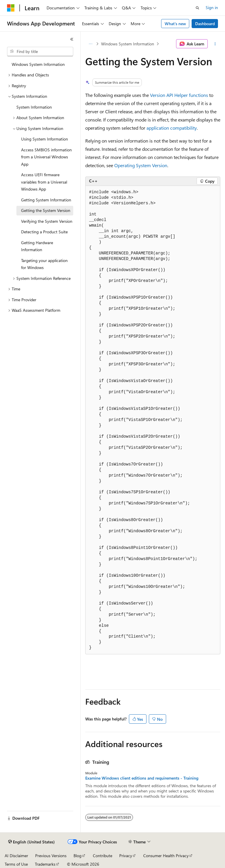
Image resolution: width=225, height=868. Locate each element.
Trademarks (45, 864)
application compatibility (172, 128)
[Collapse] (72, 39)
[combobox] (40, 52)
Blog (77, 856)
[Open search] (197, 8)
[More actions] (215, 44)
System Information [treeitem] (34, 107)
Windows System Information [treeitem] (38, 64)
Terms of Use (16, 864)
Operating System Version (141, 165)
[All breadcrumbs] (90, 44)
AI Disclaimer (16, 856)
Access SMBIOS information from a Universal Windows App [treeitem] (46, 157)
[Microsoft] (11, 8)
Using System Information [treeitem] (45, 139)
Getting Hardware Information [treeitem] (37, 246)
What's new (175, 24)
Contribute (103, 856)
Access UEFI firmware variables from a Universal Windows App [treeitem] (44, 182)
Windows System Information (128, 44)
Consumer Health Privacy (166, 856)
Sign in (212, 7)
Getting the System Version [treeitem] (46, 210)
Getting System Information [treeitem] (46, 200)
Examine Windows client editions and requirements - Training (142, 778)
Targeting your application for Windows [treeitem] (44, 264)
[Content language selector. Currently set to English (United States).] (31, 842)
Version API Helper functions (179, 95)
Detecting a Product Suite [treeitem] (44, 232)
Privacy (126, 856)
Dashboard (205, 24)
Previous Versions (51, 856)
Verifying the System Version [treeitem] (47, 221)
